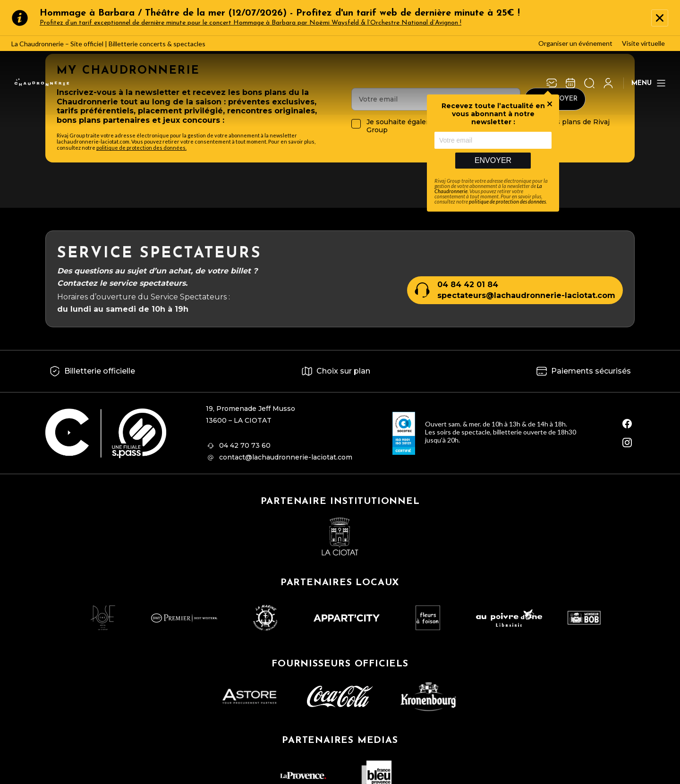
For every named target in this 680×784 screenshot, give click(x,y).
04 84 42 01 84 (468, 285)
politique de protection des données (507, 201)
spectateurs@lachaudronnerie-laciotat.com (526, 295)
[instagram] (627, 443)
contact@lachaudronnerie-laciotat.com (286, 457)
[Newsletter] (552, 83)
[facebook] (627, 424)
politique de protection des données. (141, 148)
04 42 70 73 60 (245, 445)
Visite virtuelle (643, 43)
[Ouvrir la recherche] (589, 83)
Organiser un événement (575, 43)
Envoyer (493, 160)
